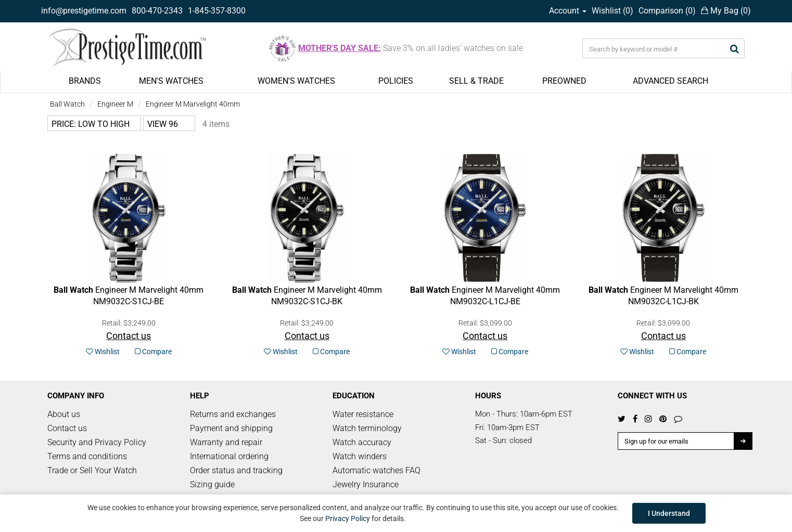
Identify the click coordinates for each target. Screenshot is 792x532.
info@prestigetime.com (84, 11)
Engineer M (115, 104)
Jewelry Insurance (366, 484)
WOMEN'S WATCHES (296, 81)
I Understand (669, 513)
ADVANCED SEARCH (670, 81)
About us (64, 414)
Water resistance (363, 414)
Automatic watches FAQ (376, 470)
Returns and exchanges (233, 414)
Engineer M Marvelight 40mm (193, 104)
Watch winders (360, 456)
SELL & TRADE (476, 81)
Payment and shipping (231, 428)
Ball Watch (67, 104)
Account (568, 11)
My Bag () (726, 11)
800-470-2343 (157, 11)
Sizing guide (212, 484)
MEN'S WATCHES (171, 81)
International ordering (229, 456)
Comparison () (667, 11)
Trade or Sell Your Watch (92, 470)
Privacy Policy (348, 518)
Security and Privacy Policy (97, 442)
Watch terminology (367, 428)
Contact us (67, 428)
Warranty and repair (226, 442)
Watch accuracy (362, 442)
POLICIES (396, 81)
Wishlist (103, 352)
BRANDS (85, 81)
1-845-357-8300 (217, 11)
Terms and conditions (87, 456)
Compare (153, 352)
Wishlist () (612, 11)
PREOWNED (564, 81)
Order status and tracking (236, 470)
